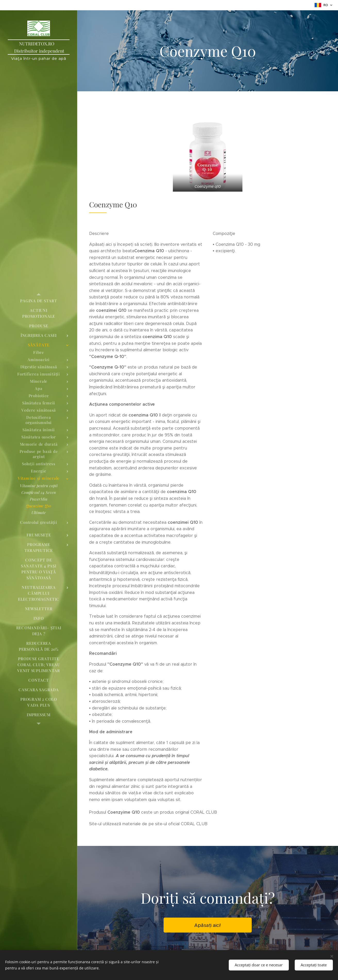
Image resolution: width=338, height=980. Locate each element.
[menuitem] (39, 301)
